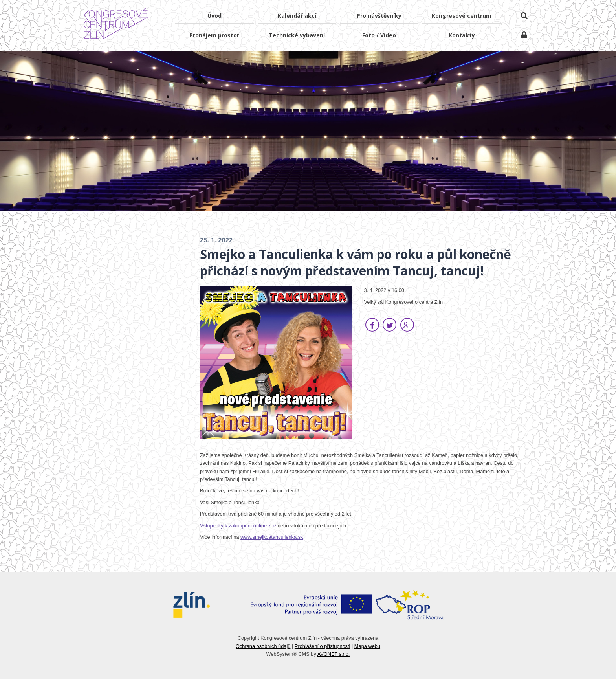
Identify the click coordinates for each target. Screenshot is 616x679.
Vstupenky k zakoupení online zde (238, 526)
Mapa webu (367, 646)
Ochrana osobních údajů (263, 646)
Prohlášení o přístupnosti (323, 646)
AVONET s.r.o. (334, 654)
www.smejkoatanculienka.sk (272, 537)
